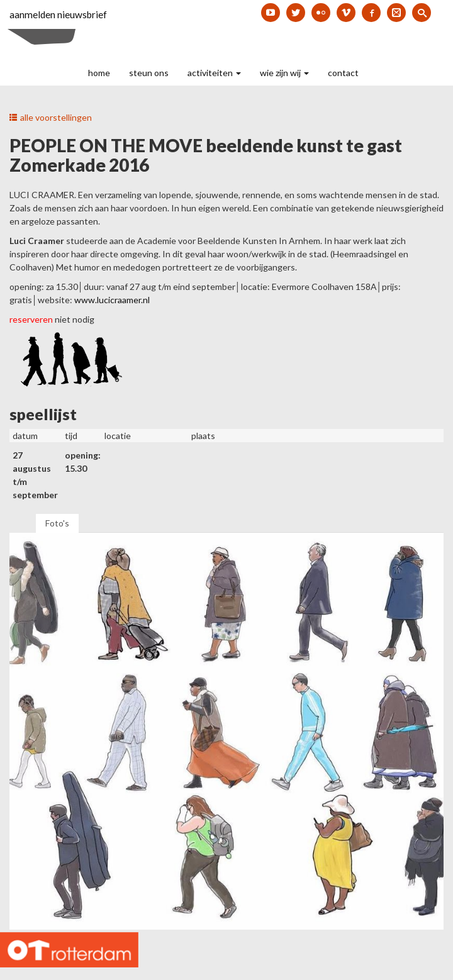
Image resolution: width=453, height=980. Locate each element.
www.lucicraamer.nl (112, 300)
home (99, 73)
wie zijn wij (284, 73)
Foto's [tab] (57, 523)
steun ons (149, 73)
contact (343, 73)
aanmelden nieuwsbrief (58, 14)
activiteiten (214, 73)
